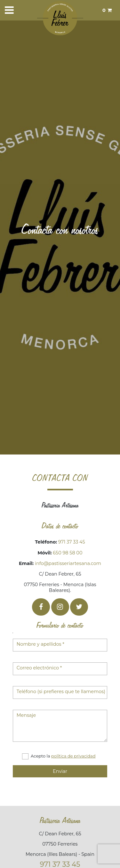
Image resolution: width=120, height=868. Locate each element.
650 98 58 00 (68, 553)
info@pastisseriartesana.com (68, 563)
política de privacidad (73, 756)
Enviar (60, 771)
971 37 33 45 (71, 542)
